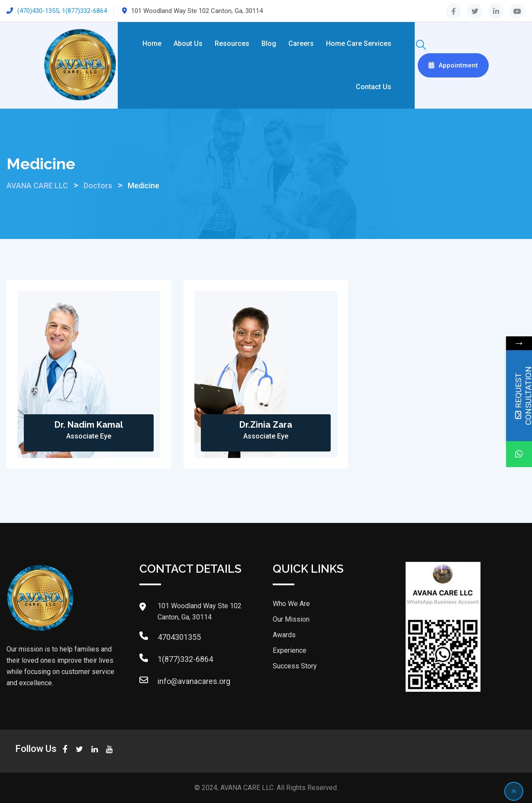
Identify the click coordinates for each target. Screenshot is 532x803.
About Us (188, 44)
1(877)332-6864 (185, 659)
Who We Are (291, 604)
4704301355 (179, 637)
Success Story (295, 666)
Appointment (453, 65)
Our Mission (291, 619)
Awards (284, 635)
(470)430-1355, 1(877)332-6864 (62, 11)
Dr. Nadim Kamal (89, 425)
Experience (290, 650)
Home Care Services (359, 44)
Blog (269, 44)
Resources (232, 44)
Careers (301, 44)
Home (152, 44)
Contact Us (374, 87)
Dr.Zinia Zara (266, 425)
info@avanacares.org (194, 681)
